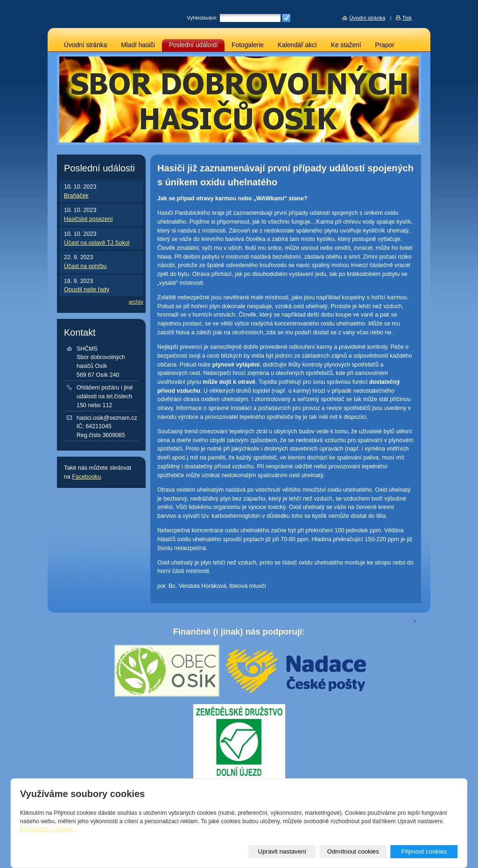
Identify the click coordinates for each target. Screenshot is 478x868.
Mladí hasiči (138, 45)
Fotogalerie (248, 45)
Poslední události (193, 45)
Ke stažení (346, 45)
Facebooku (86, 477)
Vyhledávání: (202, 18)
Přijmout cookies (424, 851)
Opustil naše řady (87, 289)
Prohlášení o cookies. (48, 829)
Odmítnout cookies (353, 851)
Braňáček (76, 196)
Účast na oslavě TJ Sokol (97, 243)
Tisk (407, 18)
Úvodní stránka (85, 45)
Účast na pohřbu (85, 266)
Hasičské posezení (88, 219)
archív (136, 302)
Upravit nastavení (282, 851)
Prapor (385, 45)
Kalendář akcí (297, 45)
